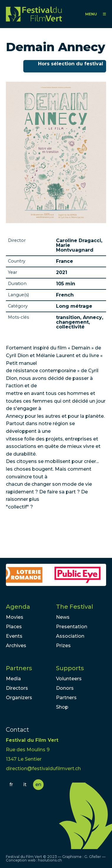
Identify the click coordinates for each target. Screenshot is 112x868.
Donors (65, 688)
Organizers (19, 698)
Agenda (18, 607)
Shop (62, 707)
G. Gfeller (93, 857)
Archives (16, 646)
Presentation (72, 627)
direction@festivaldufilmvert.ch (43, 769)
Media (13, 679)
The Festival (75, 607)
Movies (15, 617)
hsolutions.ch (50, 860)
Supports (70, 668)
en (38, 784)
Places (14, 627)
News (63, 617)
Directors (17, 688)
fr (11, 784)
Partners (19, 668)
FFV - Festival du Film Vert (34, 14)
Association (70, 636)
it (25, 784)
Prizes (63, 646)
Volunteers (69, 679)
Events (14, 636)
